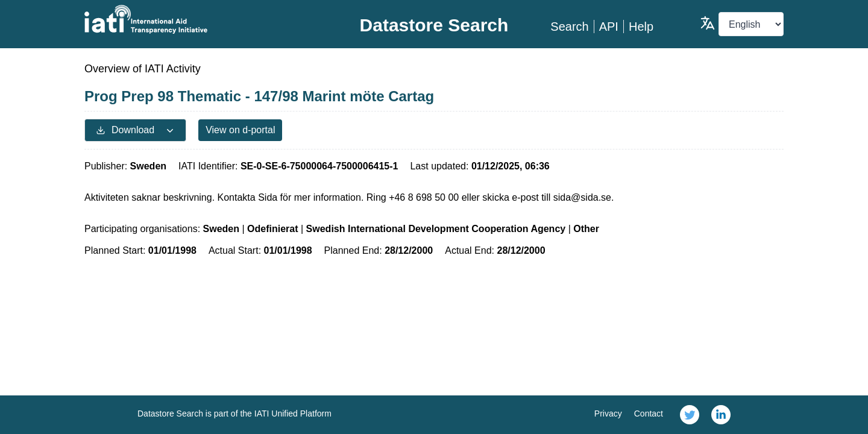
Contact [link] (649, 414)
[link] (690, 415)
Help (641, 27)
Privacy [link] (608, 414)
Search (569, 27)
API (609, 27)
